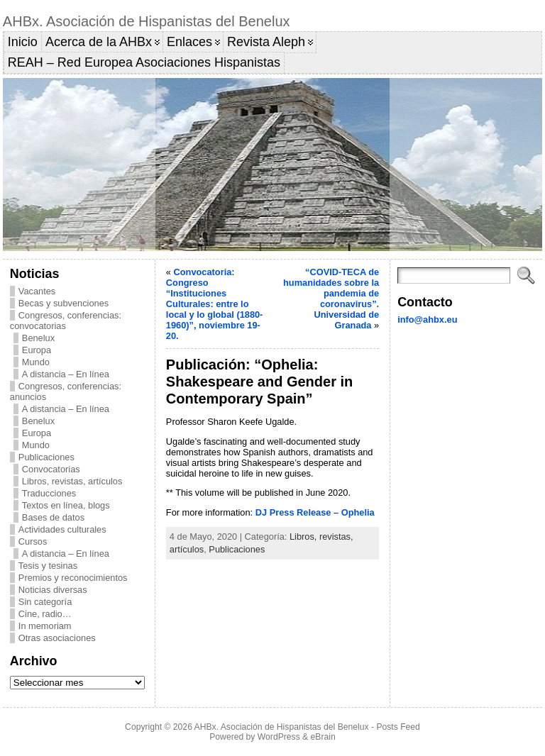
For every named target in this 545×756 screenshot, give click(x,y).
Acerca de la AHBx (99, 42)
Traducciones (49, 493)
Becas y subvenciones (64, 303)
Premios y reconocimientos (73, 578)
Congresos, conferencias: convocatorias (66, 321)
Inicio (23, 42)
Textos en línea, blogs (66, 505)
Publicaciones (46, 457)
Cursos (33, 541)
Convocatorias (51, 469)
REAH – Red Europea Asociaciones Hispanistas (144, 62)
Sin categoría (45, 602)
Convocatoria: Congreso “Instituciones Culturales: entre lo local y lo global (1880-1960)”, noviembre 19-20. (215, 304)
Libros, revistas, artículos (72, 481)
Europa (37, 350)
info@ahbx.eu (427, 319)
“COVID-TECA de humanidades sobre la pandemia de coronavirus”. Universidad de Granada (331, 299)
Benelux (38, 338)
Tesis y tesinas (48, 566)
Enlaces (189, 42)
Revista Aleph (266, 42)
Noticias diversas (53, 590)
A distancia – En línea (66, 374)
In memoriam (45, 626)
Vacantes (37, 291)
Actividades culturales (62, 529)
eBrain (323, 737)
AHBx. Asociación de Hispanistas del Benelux (147, 21)
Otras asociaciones (57, 638)
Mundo (36, 362)
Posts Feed (398, 727)
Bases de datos (53, 517)
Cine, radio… (45, 614)
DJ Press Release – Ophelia (315, 512)
